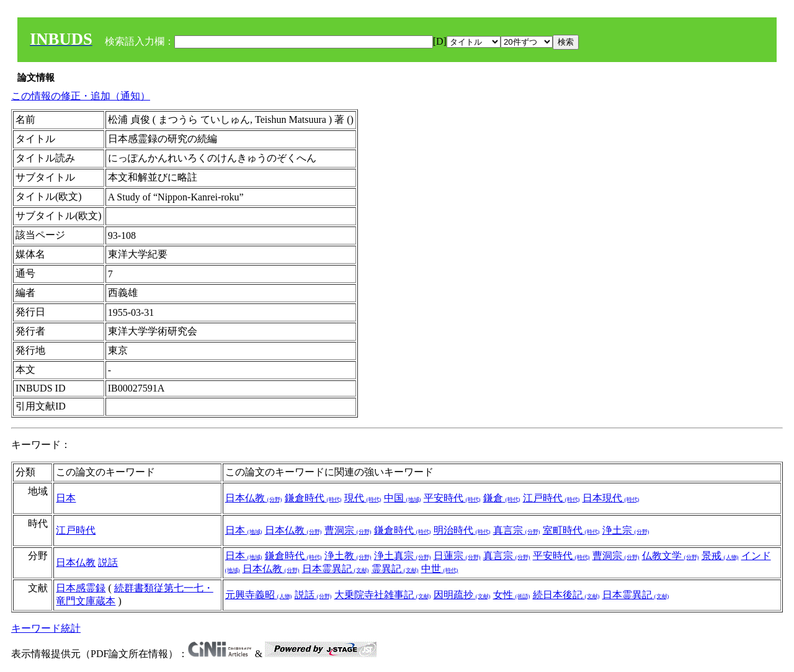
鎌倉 (502, 498)
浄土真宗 (403, 556)
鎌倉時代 (313, 498)
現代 (363, 498)
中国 (403, 498)
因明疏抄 (462, 595)
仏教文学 (671, 556)
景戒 (720, 556)
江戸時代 (551, 498)
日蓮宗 (457, 556)
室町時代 (571, 530)
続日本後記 (566, 595)
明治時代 (462, 530)
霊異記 (395, 569)
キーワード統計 (46, 628)
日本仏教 (254, 498)
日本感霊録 (81, 588)
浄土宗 (626, 530)
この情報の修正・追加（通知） (81, 96)
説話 (108, 562)
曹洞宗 (348, 530)
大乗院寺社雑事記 (383, 595)
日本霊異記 (336, 569)
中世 (440, 569)
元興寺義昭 (259, 595)
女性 (512, 595)
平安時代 (452, 498)
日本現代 (611, 498)
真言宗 (517, 530)
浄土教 (348, 556)
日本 (66, 498)
